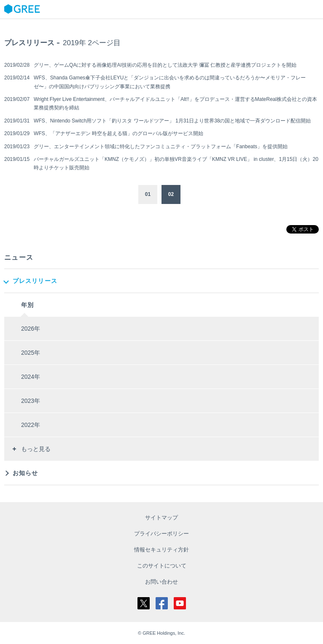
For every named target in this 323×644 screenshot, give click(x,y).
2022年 (31, 425)
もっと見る (36, 449)
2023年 (31, 401)
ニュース (19, 257)
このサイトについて (162, 566)
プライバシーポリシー (161, 534)
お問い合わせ (161, 582)
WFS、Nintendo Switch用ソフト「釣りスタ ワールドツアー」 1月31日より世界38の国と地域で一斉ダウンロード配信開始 (172, 121)
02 (171, 194)
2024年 (31, 377)
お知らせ (25, 473)
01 (148, 194)
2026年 (31, 329)
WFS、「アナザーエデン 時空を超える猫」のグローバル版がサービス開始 (118, 133)
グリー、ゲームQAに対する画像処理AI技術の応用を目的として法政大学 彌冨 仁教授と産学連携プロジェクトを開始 (165, 65)
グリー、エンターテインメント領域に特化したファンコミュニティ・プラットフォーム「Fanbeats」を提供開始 (161, 147)
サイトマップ (161, 518)
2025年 (31, 353)
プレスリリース (35, 281)
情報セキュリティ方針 (161, 550)
